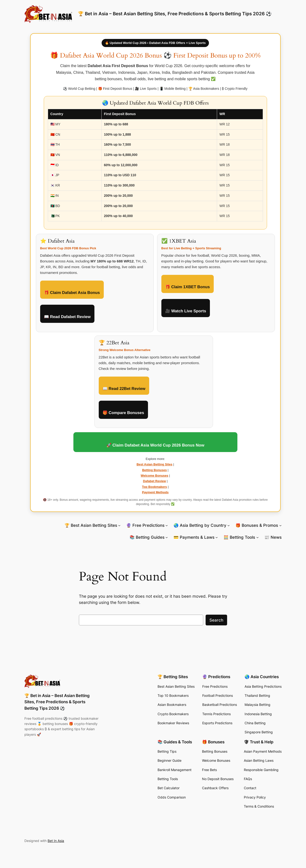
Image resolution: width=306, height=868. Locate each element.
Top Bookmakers (155, 487)
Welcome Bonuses (154, 476)
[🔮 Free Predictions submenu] (167, 525)
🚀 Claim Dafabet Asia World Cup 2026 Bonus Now (155, 445)
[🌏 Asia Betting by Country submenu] (229, 525)
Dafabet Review (154, 481)
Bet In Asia (56, 841)
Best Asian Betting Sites (154, 464)
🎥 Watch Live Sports (186, 311)
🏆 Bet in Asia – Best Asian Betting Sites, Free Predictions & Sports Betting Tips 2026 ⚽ (175, 14)
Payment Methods (155, 492)
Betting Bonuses (154, 470)
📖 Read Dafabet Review (67, 317)
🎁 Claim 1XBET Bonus (188, 287)
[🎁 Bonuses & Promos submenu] (280, 525)
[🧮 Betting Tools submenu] (257, 537)
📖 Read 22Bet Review (124, 389)
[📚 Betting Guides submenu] (167, 537)
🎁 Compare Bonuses (123, 413)
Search (216, 620)
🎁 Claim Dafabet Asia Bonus (72, 293)
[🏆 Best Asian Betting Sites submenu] (119, 525)
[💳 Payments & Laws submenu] (217, 537)
